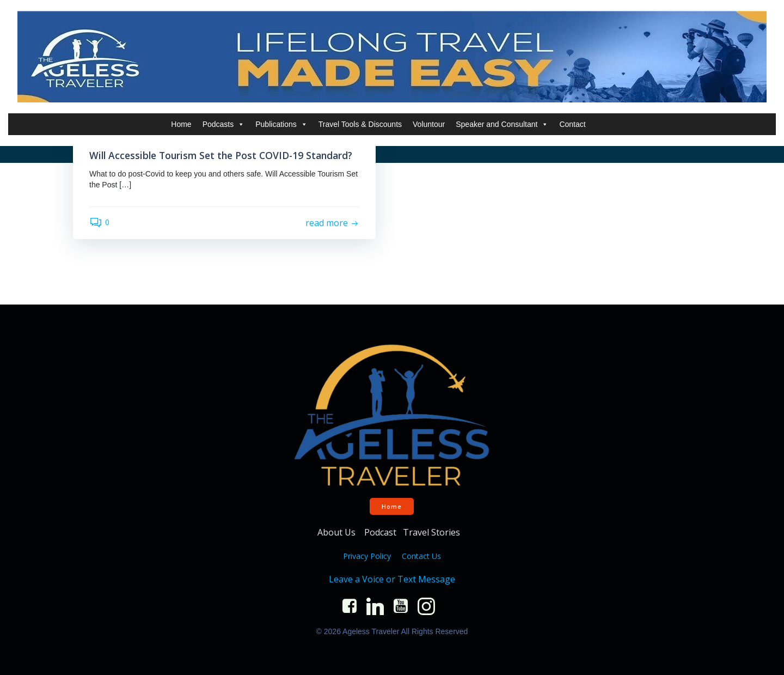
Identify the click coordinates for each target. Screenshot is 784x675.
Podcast (380, 532)
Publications (281, 124)
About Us (338, 532)
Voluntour (429, 124)
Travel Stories (433, 532)
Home (181, 124)
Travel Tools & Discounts (360, 124)
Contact (572, 124)
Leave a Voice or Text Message (392, 579)
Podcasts (224, 124)
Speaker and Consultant (502, 124)
